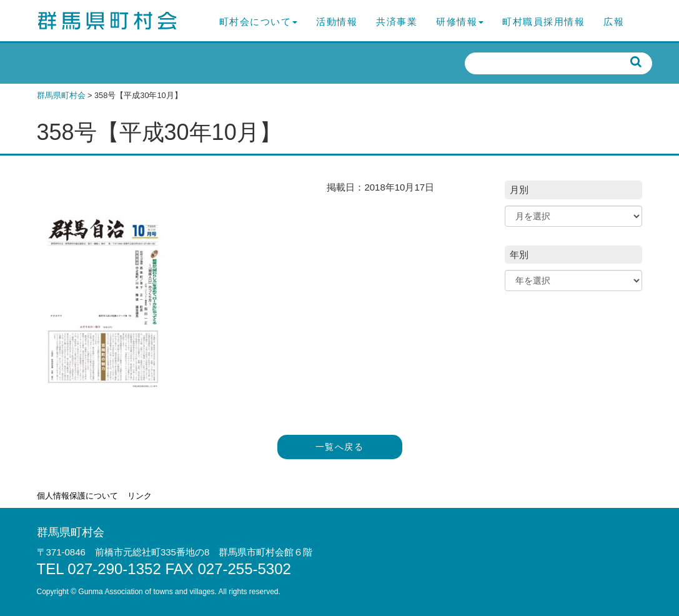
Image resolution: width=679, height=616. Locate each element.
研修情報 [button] (460, 22)
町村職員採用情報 (543, 22)
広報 (614, 22)
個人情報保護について (77, 496)
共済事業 (397, 22)
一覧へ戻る (339, 447)
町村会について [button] (259, 22)
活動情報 (337, 22)
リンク (140, 496)
